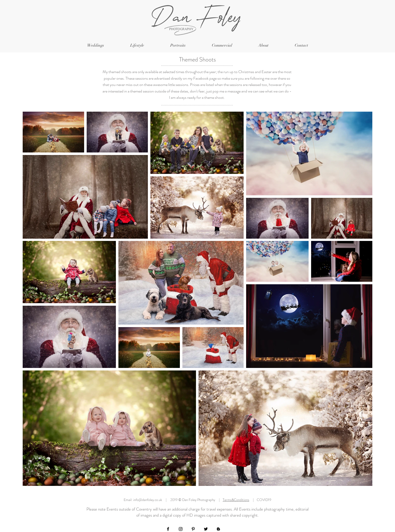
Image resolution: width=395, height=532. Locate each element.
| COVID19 (260, 500)
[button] (96, 45)
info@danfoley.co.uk (148, 500)
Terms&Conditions (236, 500)
